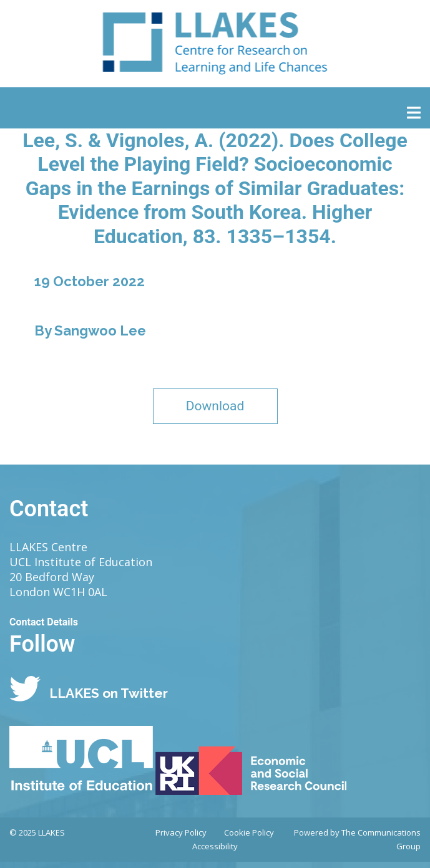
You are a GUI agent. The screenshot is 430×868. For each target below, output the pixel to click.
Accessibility (215, 846)
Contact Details (44, 622)
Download (215, 406)
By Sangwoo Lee (90, 330)
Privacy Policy (181, 832)
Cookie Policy (249, 832)
